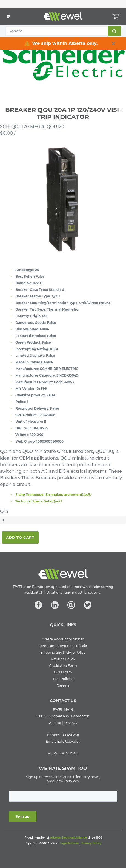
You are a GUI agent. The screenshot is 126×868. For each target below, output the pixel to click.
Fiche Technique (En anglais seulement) (53, 495)
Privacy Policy (91, 843)
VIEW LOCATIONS (63, 753)
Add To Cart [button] (20, 537)
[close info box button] (113, 43)
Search (114, 31)
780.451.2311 (69, 735)
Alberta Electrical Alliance (68, 838)
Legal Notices (69, 843)
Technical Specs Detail (38, 501)
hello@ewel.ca (68, 741)
